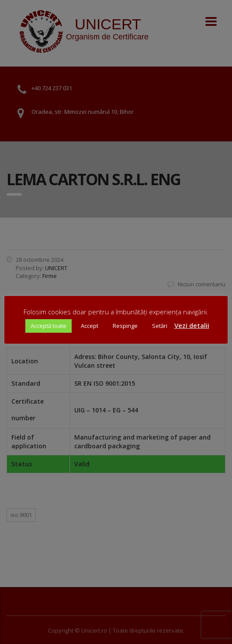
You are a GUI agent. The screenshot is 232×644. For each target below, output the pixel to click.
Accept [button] (90, 326)
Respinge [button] (125, 326)
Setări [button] (160, 326)
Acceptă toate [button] (48, 326)
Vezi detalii (192, 325)
